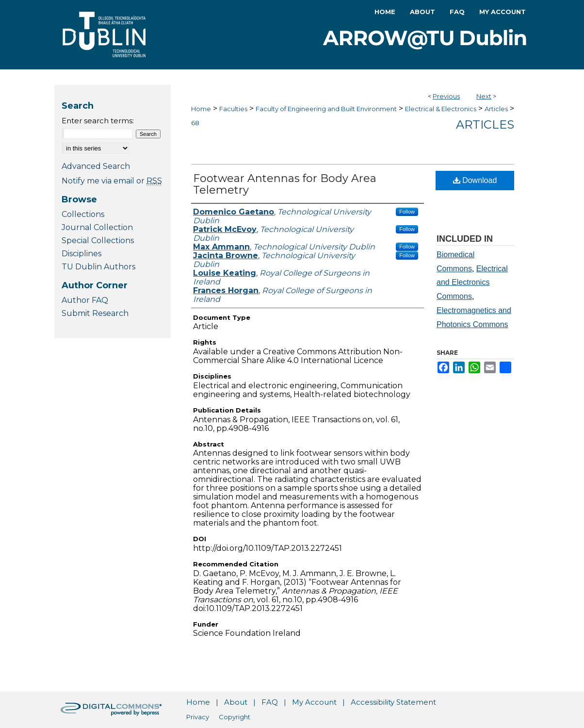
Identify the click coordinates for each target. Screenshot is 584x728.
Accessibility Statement (393, 702)
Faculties (233, 109)
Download (475, 180)
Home (201, 109)
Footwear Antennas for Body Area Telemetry (285, 184)
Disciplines (81, 254)
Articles (496, 109)
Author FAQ (85, 300)
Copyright (235, 717)
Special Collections (98, 240)
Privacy (198, 717)
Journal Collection (97, 227)
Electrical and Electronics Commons (472, 283)
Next (484, 96)
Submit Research (95, 313)
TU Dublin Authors (98, 267)
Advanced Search (96, 166)
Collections (83, 214)
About (236, 702)
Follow (407, 212)
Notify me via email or (112, 181)
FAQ (270, 702)
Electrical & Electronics (441, 109)
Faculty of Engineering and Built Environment (326, 109)
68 (195, 123)
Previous (446, 96)
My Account (314, 702)
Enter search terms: (98, 121)
